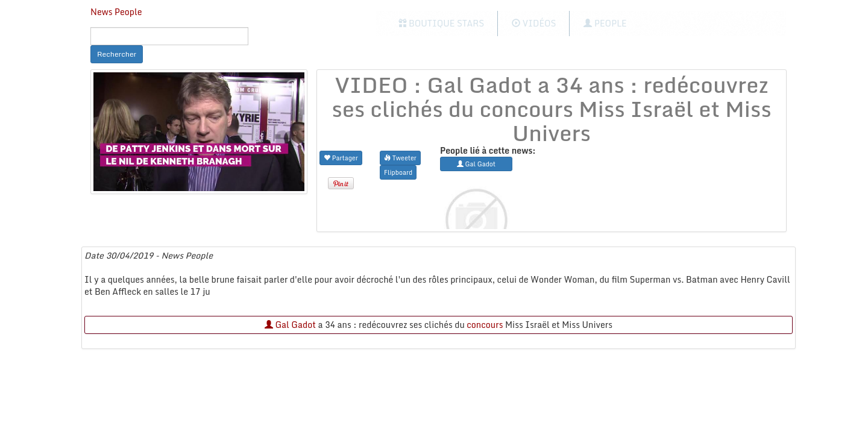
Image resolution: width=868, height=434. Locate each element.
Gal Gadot (290, 325)
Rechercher (117, 54)
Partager (341, 158)
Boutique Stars (442, 23)
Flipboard (398, 172)
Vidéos (534, 23)
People (605, 23)
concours (485, 325)
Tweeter (400, 158)
